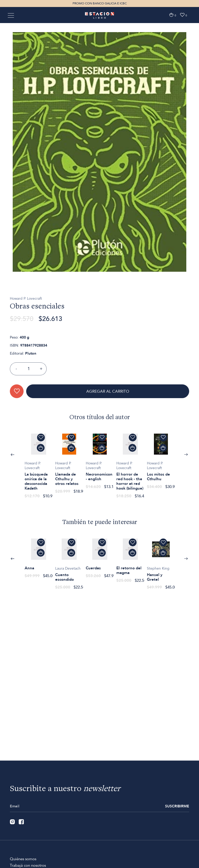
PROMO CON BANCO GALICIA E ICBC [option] (100, 3)
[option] (99, 183)
